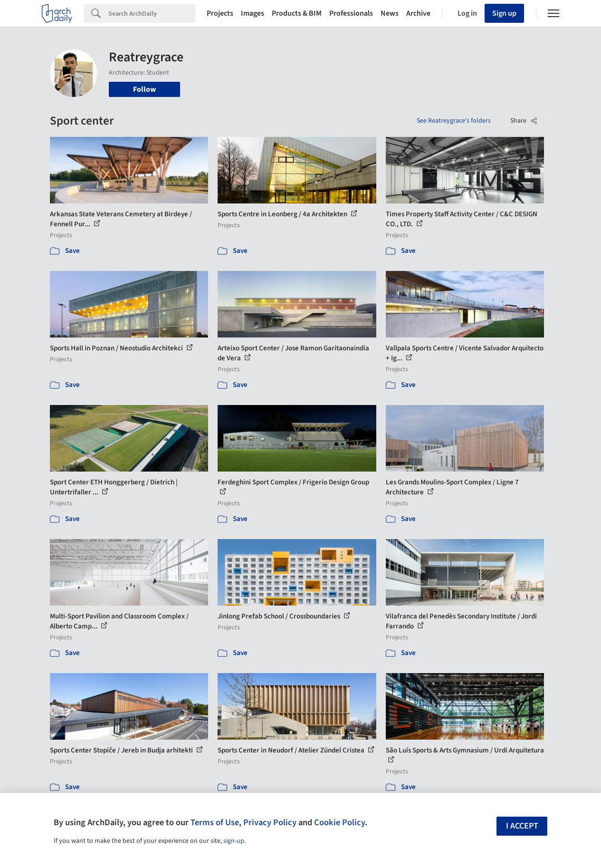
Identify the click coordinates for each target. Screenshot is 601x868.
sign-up (234, 841)
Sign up (504, 13)
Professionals (351, 13)
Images (253, 13)
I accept (522, 826)
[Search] (152, 13)
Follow (144, 89)
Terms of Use (215, 822)
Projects (220, 13)
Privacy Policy (270, 822)
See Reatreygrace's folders (454, 121)
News (390, 13)
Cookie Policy (339, 822)
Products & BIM (297, 13)
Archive (418, 13)
